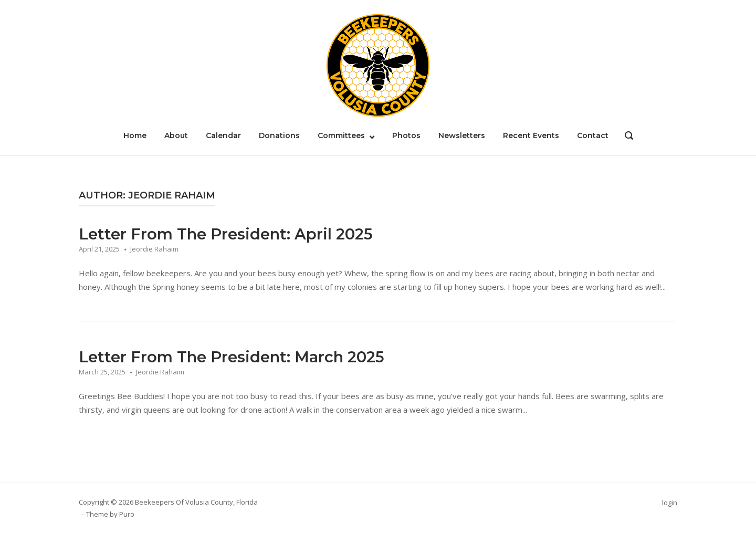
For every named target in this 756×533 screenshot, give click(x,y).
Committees (341, 135)
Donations (279, 135)
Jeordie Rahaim (154, 249)
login (670, 503)
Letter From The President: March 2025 (232, 357)
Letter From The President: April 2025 (226, 234)
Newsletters (462, 135)
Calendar (223, 135)
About (176, 135)
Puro (127, 514)
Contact (593, 135)
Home (135, 135)
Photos (406, 135)
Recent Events (531, 135)
